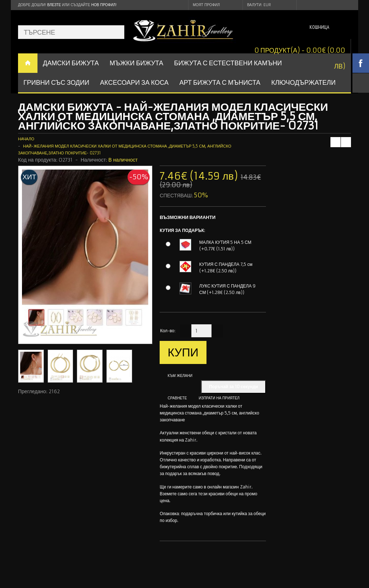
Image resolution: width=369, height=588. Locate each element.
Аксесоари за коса (134, 82)
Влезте (54, 5)
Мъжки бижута (136, 63)
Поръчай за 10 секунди (234, 387)
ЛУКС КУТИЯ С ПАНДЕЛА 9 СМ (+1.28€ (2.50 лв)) (227, 289)
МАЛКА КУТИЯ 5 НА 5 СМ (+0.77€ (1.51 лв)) (225, 245)
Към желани (180, 376)
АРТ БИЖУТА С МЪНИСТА (220, 82)
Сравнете (177, 398)
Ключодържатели (304, 82)
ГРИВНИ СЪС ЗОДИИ (56, 82)
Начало (26, 139)
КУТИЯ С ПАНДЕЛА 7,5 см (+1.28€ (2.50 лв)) (226, 267)
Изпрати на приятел (219, 398)
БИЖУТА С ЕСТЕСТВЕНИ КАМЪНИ (228, 63)
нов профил (103, 5)
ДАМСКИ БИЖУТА (71, 63)
